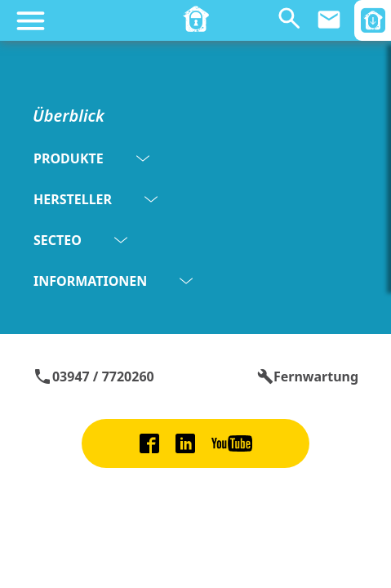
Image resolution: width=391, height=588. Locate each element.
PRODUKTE (91, 158)
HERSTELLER (96, 199)
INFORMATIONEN (113, 281)
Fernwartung (308, 376)
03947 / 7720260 (93, 376)
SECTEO (80, 240)
